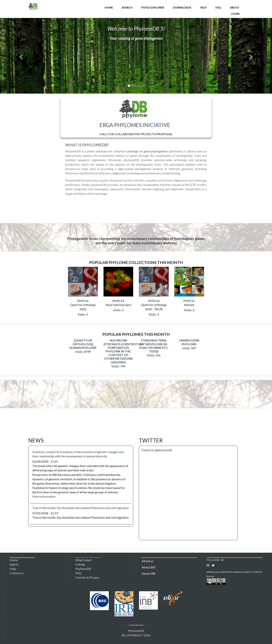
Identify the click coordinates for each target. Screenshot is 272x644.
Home (109, 7)
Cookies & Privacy (87, 577)
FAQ (218, 7)
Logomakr (124, 625)
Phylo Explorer (153, 7)
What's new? (84, 560)
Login (235, 14)
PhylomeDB (136, 631)
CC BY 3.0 (148, 625)
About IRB (149, 573)
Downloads (182, 7)
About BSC (149, 567)
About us (148, 561)
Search (127, 7)
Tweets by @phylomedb (157, 450)
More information (44, 496)
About (235, 7)
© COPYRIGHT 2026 (136, 635)
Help (203, 7)
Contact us (17, 573)
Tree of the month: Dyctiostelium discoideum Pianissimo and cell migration (80, 508)
